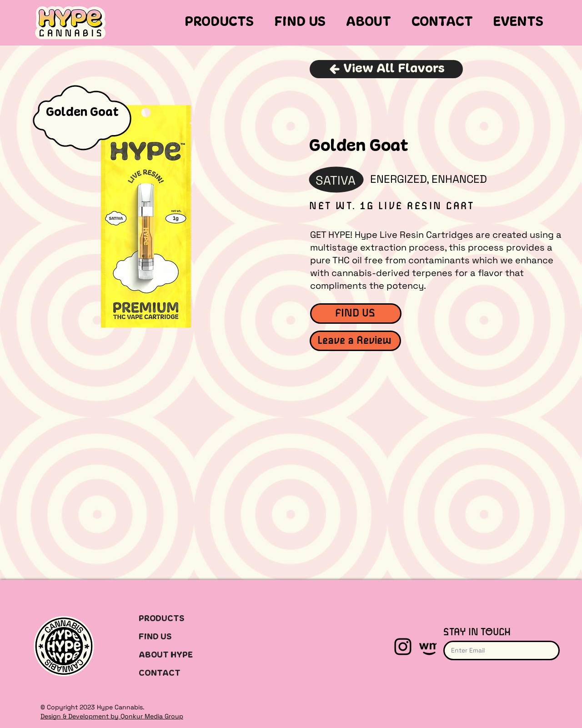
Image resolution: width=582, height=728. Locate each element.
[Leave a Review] (355, 341)
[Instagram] (403, 647)
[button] (220, 23)
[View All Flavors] (386, 69)
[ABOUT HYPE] (175, 655)
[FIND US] (356, 314)
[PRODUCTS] (175, 619)
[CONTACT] (175, 673)
